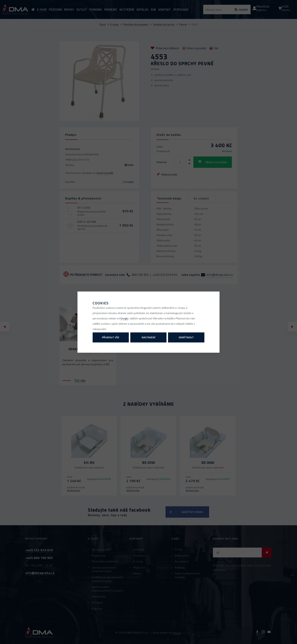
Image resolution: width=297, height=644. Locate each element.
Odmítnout (186, 337)
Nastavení (148, 337)
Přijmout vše (111, 337)
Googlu (124, 318)
